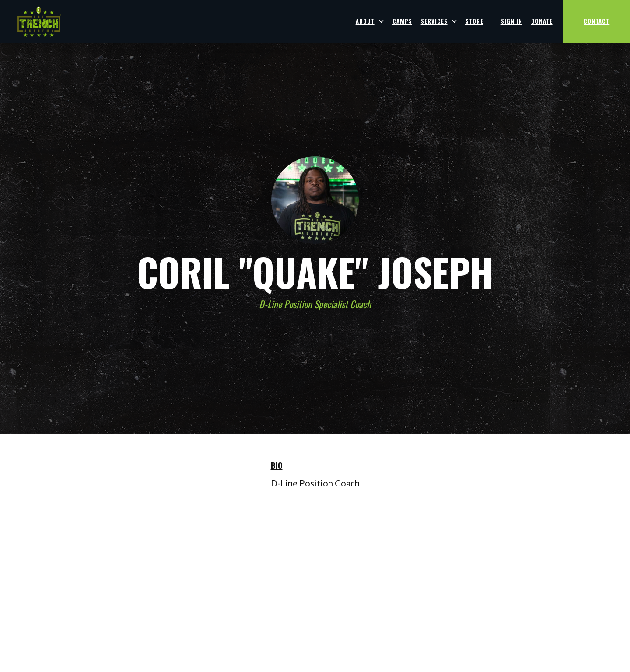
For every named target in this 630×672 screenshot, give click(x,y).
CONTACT (597, 21)
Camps (402, 21)
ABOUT (365, 21)
